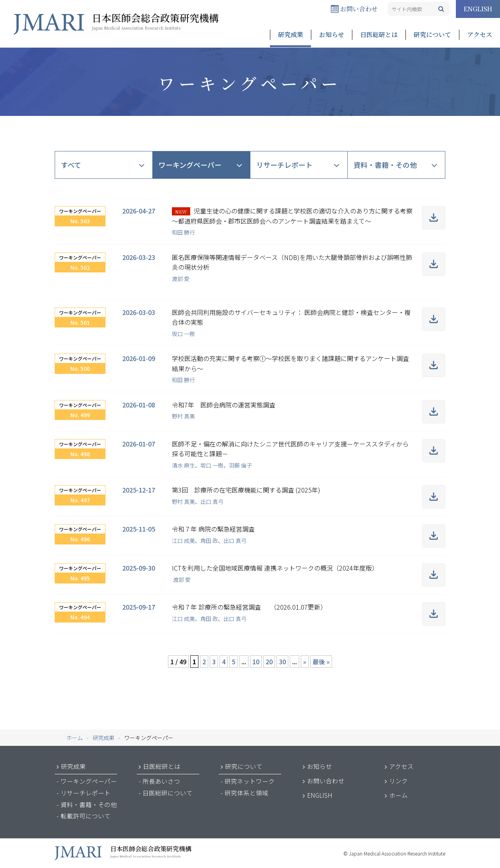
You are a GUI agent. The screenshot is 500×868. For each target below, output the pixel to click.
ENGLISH (478, 9)
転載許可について (86, 816)
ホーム (398, 795)
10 (256, 662)
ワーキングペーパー (190, 165)
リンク (398, 781)
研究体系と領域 (246, 793)
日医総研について (168, 793)
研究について (432, 35)
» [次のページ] (305, 662)
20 (269, 662)
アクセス (480, 35)
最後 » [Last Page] (321, 662)
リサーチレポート (284, 165)
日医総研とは (379, 35)
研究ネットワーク (250, 781)
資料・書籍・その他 (385, 165)
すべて (71, 165)
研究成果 (291, 35)
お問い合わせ (354, 9)
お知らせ (332, 35)
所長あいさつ (161, 781)
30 (282, 662)
